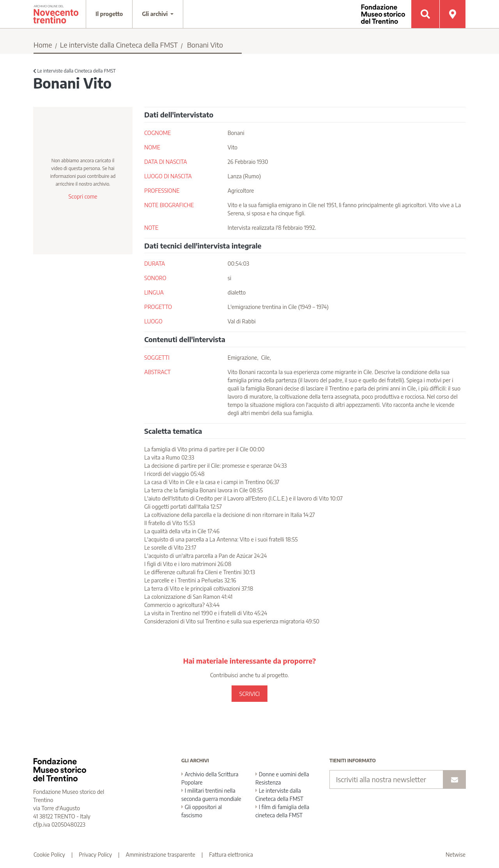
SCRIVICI (249, 694)
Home (43, 45)
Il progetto (109, 14)
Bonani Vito (205, 45)
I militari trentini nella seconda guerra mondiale (211, 795)
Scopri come (83, 196)
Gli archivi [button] (156, 14)
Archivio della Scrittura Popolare (210, 778)
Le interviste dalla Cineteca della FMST (119, 45)
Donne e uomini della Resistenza (282, 778)
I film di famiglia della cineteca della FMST (282, 811)
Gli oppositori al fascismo (202, 811)
